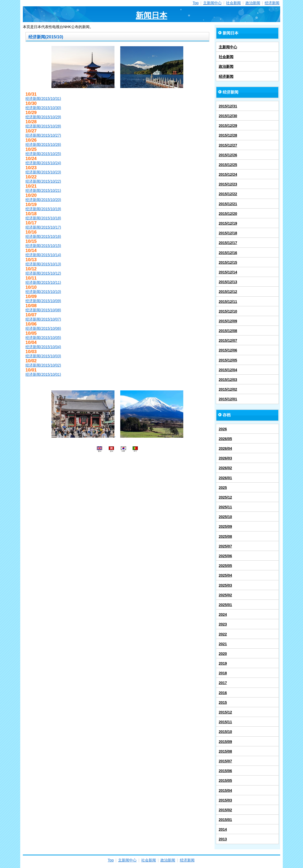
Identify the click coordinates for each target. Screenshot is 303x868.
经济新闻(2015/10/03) (43, 356)
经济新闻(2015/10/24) (43, 163)
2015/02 (225, 810)
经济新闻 (272, 3)
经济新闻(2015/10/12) (43, 273)
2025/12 (225, 497)
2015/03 (225, 800)
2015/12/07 (228, 340)
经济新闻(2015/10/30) (43, 108)
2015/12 (225, 712)
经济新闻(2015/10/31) (43, 99)
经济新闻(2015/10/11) (43, 282)
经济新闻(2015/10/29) (43, 117)
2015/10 (225, 732)
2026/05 (225, 439)
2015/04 (225, 791)
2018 (223, 673)
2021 (223, 644)
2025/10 (225, 517)
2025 (223, 488)
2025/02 (225, 595)
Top (196, 3)
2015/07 (225, 761)
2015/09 (225, 742)
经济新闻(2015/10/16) (43, 236)
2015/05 (225, 781)
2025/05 (225, 566)
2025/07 (225, 546)
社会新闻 (233, 3)
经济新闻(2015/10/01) (43, 374)
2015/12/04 (228, 370)
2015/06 (225, 771)
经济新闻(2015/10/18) (43, 218)
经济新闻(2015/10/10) (43, 292)
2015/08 (225, 751)
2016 (223, 693)
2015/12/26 (228, 155)
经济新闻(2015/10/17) (43, 227)
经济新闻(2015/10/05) (43, 338)
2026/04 (225, 448)
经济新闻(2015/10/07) (43, 319)
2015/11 (225, 722)
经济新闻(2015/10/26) (43, 144)
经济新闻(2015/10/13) (43, 264)
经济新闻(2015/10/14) (43, 255)
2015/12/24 (228, 174)
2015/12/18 (228, 233)
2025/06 (225, 556)
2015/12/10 (228, 311)
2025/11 (225, 507)
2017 (223, 683)
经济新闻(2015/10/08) (43, 310)
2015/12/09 (228, 321)
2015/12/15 (228, 262)
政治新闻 (253, 3)
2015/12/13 (228, 282)
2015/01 (225, 820)
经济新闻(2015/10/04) (43, 347)
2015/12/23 (228, 184)
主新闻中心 (212, 3)
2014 (223, 829)
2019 (223, 663)
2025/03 (225, 585)
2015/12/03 (228, 380)
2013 (223, 839)
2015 (223, 702)
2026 (223, 429)
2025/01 (225, 605)
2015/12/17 (228, 243)
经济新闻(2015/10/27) (43, 135)
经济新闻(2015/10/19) (43, 209)
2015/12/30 (228, 116)
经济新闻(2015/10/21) (43, 190)
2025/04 (225, 575)
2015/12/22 (228, 194)
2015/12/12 (228, 292)
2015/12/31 (228, 106)
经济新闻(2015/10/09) (43, 301)
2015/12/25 (228, 165)
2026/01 (225, 478)
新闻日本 (151, 15)
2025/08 (225, 536)
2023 (223, 624)
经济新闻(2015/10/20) (43, 200)
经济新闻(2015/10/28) (43, 126)
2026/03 (225, 458)
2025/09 (225, 526)
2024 (223, 614)
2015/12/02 (228, 389)
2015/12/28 (228, 135)
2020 (223, 654)
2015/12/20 (228, 214)
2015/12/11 (228, 302)
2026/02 (225, 468)
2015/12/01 (228, 399)
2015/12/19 (228, 223)
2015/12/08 (228, 331)
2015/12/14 (228, 272)
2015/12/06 (228, 350)
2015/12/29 (228, 126)
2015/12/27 (228, 145)
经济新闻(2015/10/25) (43, 154)
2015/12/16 (228, 253)
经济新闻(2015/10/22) (43, 181)
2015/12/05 (228, 360)
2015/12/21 (228, 204)
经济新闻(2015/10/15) (43, 246)
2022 (223, 634)
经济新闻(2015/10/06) (43, 328)
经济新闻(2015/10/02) (43, 365)
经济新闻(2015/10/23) (43, 172)
